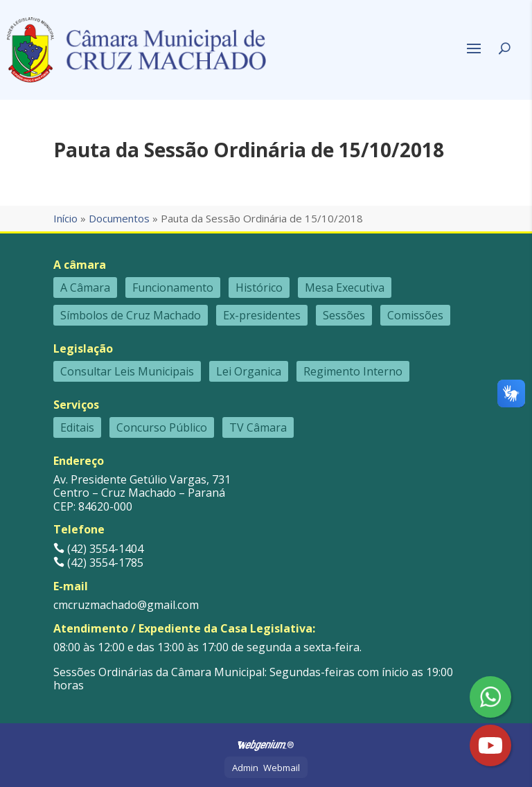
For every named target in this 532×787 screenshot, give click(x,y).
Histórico (259, 288)
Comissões (415, 315)
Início (65, 218)
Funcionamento (173, 288)
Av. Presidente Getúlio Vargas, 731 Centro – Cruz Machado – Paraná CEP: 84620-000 (142, 493)
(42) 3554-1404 (98, 549)
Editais (77, 427)
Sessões (344, 315)
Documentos (119, 218)
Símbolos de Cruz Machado (131, 315)
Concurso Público (162, 427)
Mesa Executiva (345, 288)
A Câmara (85, 288)
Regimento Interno (353, 371)
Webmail (282, 768)
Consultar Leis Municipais (127, 371)
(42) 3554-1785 (98, 563)
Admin (245, 768)
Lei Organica (249, 371)
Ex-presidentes (262, 315)
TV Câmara (258, 427)
